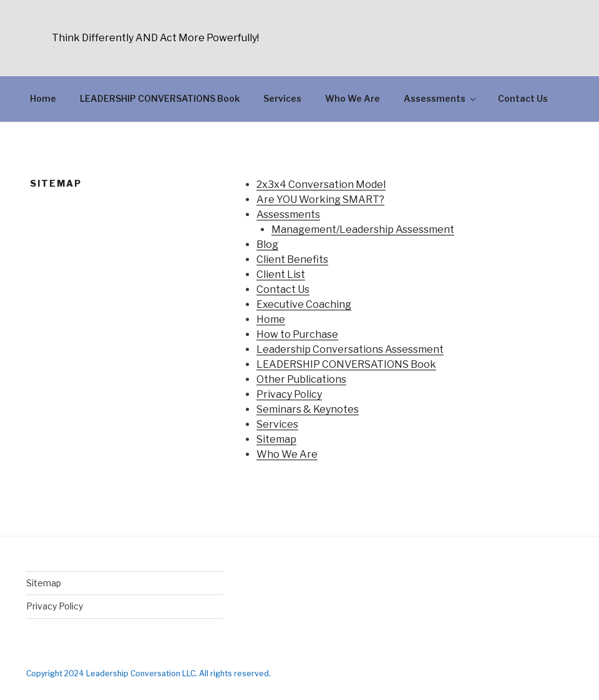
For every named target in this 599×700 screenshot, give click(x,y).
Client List (281, 274)
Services (282, 98)
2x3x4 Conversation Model (321, 185)
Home (43, 98)
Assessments (441, 98)
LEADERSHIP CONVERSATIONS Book (160, 98)
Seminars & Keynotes (308, 409)
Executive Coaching (304, 304)
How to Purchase (297, 334)
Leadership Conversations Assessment (350, 349)
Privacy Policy (289, 394)
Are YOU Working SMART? (320, 200)
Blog (267, 244)
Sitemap (276, 439)
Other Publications (301, 379)
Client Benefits (292, 259)
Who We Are (353, 98)
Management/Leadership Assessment (363, 229)
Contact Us (523, 98)
